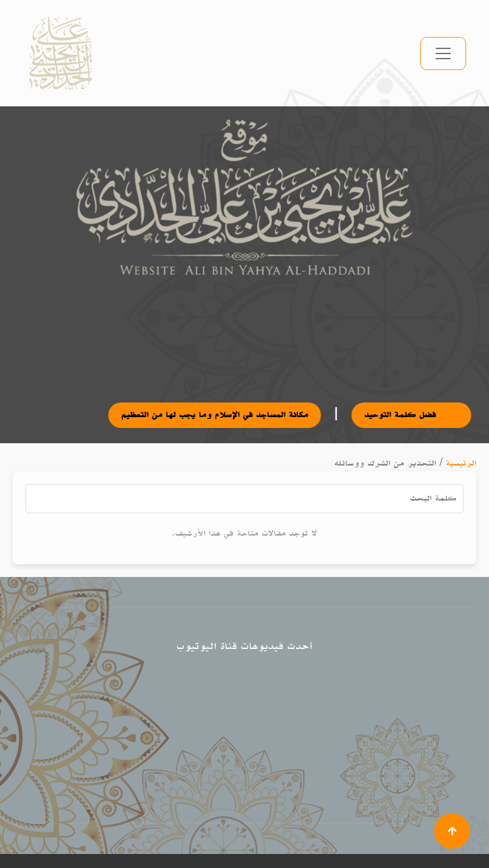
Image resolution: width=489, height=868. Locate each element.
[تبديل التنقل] (443, 53)
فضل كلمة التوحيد (423, 415)
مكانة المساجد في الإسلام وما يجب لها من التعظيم (227, 415)
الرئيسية (461, 463)
